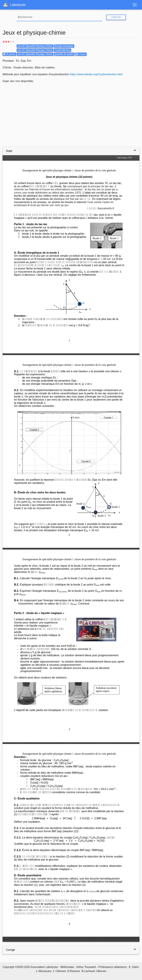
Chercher (116, 17)
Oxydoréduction (63, 50)
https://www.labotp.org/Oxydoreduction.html (96, 74)
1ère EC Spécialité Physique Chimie (35, 46)
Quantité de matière (64, 54)
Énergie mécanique (64, 46)
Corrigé (10, 950)
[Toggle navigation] (135, 5)
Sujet (9, 151)
